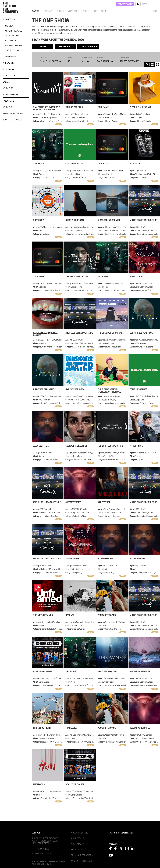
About (104, 11)
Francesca (71, 728)
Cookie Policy (78, 850)
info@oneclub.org (44, 854)
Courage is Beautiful (76, 446)
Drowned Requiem (107, 672)
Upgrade (70, 615)
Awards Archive (12, 36)
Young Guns (8, 107)
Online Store (78, 838)
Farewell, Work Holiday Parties (46, 334)
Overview (9, 26)
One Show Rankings (13, 45)
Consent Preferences (82, 861)
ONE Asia (7, 82)
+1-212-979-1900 (42, 849)
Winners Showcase (13, 31)
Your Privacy (77, 844)
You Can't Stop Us (107, 615)
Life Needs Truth (42, 728)
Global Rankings (10, 95)
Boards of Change (43, 672)
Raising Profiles (74, 107)
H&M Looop (39, 785)
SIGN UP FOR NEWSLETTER (121, 833)
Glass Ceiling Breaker (109, 220)
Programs (48, 11)
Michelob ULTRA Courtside (143, 220)
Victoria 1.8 (136, 164)
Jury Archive (10, 41)
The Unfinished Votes (77, 277)
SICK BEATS (39, 164)
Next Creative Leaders (13, 114)
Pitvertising (136, 446)
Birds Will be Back (75, 220)
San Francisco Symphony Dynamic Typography (47, 108)
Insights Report (12, 50)
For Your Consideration (110, 446)
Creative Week (9, 57)
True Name (103, 107)
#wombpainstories (140, 672)
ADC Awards (8, 63)
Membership (73, 11)
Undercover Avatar (76, 389)
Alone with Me (41, 446)
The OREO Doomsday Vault (111, 333)
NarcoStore (104, 502)
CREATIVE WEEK (125, 4)
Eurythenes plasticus (141, 333)
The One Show (9, 19)
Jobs (95, 11)
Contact (36, 833)
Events (60, 11)
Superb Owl (39, 220)
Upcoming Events (80, 833)
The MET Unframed (43, 615)
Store (86, 11)
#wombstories (73, 502)
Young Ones (8, 88)
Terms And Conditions (82, 855)
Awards (36, 11)
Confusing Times (74, 164)
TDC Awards (8, 69)
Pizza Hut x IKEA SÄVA (140, 107)
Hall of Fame (8, 101)
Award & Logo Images (12, 120)
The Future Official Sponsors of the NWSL (109, 391)
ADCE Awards (9, 76)
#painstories (137, 277)
